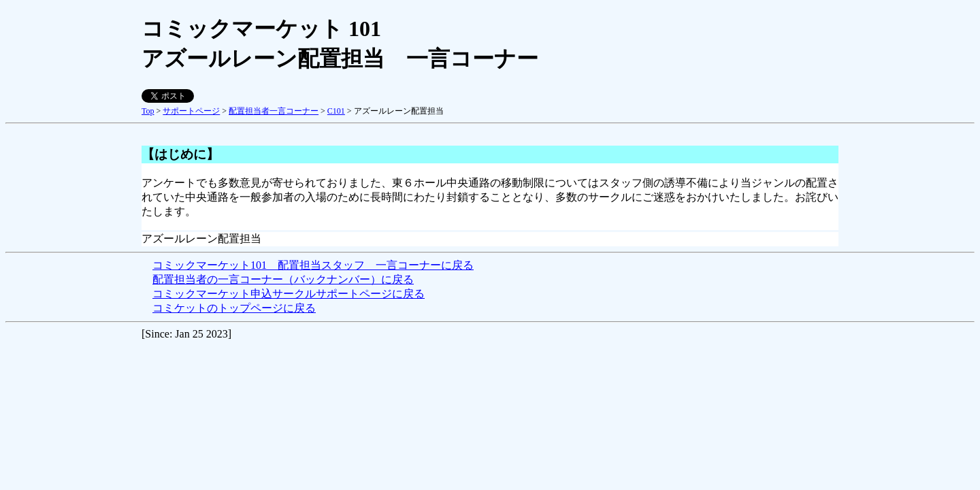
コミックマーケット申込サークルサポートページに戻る (289, 294)
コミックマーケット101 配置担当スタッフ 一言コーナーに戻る (313, 265)
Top (148, 111)
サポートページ (191, 111)
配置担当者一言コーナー (274, 111)
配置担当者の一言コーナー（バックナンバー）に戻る (283, 279)
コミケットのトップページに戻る (234, 308)
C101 (336, 111)
